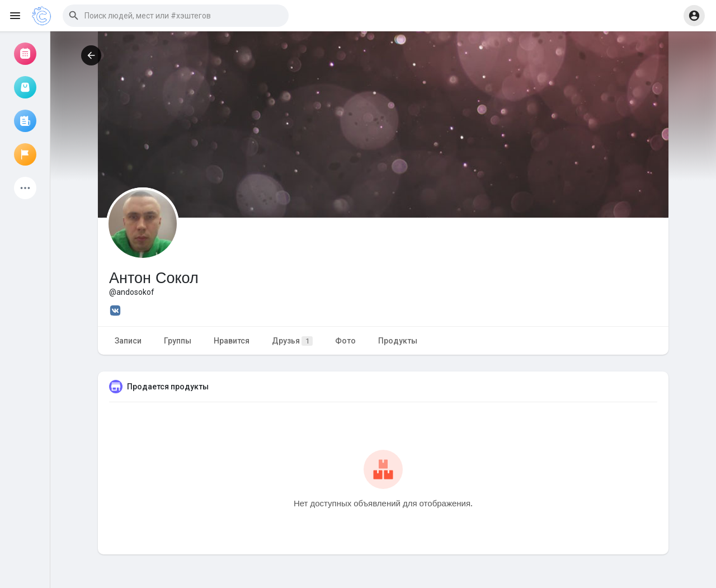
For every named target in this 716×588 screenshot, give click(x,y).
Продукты (398, 341)
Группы (178, 341)
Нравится (232, 341)
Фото (345, 341)
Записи (128, 341)
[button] (176, 16)
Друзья (292, 341)
